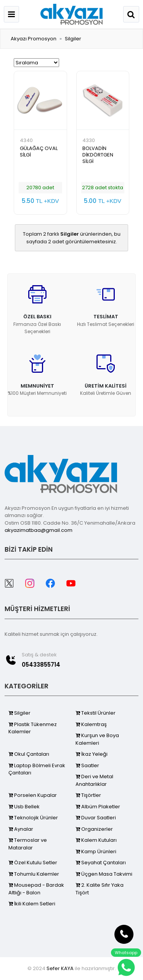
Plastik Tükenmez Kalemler (33, 728)
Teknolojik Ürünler (33, 818)
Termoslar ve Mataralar (28, 844)
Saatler (87, 765)
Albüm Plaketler (98, 807)
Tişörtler (88, 795)
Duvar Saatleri (96, 818)
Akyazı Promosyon (34, 39)
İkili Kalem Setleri (32, 904)
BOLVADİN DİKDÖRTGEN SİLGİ (98, 155)
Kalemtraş (91, 724)
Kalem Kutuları (96, 840)
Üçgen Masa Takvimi (104, 874)
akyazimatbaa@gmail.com (39, 530)
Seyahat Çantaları (101, 863)
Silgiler (73, 39)
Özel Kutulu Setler (33, 863)
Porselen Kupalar (33, 795)
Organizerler (94, 829)
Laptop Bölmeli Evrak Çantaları (37, 769)
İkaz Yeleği (92, 754)
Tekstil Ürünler (96, 713)
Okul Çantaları (29, 754)
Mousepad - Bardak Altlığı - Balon (36, 889)
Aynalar (21, 829)
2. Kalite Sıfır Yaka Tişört (100, 889)
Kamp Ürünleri (96, 852)
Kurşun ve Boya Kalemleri (97, 739)
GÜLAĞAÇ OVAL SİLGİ (39, 152)
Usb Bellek (24, 807)
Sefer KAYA (60, 968)
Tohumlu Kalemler (34, 874)
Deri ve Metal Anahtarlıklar (94, 780)
